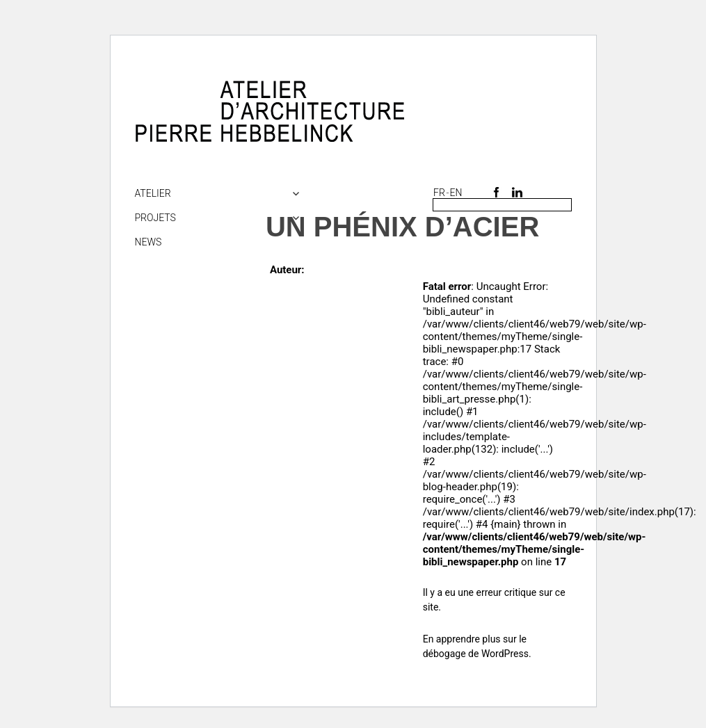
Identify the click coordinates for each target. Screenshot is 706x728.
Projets (155, 218)
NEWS (149, 242)
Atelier (153, 193)
